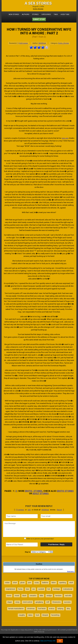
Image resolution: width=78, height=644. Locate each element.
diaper (10, 602)
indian (7, 583)
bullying (60, 609)
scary (37, 583)
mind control (27, 602)
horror (9, 596)
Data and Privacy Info (48, 641)
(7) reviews (20, 510)
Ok (60, 641)
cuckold (41, 589)
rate (29, 510)
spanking (62, 583)
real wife (68, 596)
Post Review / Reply (56, 544)
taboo (30, 615)
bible (41, 596)
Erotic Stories (38, 9)
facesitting (55, 615)
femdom (58, 596)
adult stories (41, 494)
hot (49, 589)
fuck (37, 615)
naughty (22, 615)
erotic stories (65, 491)
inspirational (10, 589)
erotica (52, 609)
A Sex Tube (65, 14)
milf (48, 602)
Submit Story (39, 19)
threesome (57, 602)
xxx (34, 589)
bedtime (45, 583)
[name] (22, 516)
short (15, 583)
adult (71, 583)
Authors (26, 14)
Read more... (71, 571)
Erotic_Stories (64, 43)
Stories (35, 14)
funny (20, 589)
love (27, 589)
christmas (31, 609)
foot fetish (42, 609)
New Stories (14, 14)
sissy (17, 602)
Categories (46, 14)
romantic (33, 596)
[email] (57, 516)
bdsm (54, 583)
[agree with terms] (25, 538)
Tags (56, 14)
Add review (24, 43)
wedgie (49, 596)
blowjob (45, 615)
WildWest (42, 43)
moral (17, 596)
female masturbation (16, 609)
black (24, 596)
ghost (22, 583)
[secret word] (22, 545)
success (67, 602)
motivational (68, 589)
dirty (68, 609)
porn (30, 583)
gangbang (39, 602)
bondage (57, 589)
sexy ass (65, 138)
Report (59, 510)
